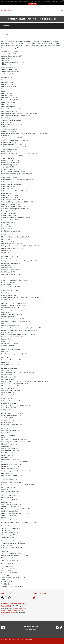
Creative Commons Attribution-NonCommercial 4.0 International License (13, 608)
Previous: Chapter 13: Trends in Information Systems (17, 639)
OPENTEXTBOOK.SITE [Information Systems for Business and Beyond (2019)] (8, 8)
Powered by (30, 624)
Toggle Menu (62, 8)
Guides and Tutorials (30, 627)
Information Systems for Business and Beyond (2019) (32, 16)
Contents (32, 23)
